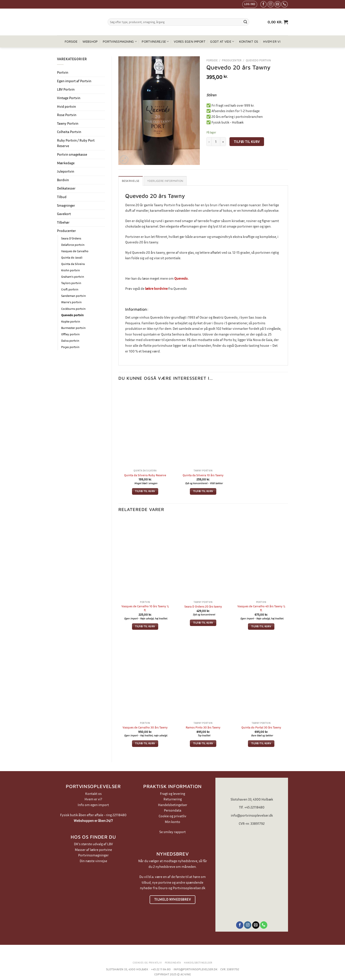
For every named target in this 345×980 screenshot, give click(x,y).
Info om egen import (93, 805)
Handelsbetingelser (173, 805)
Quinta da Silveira (73, 264)
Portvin (63, 72)
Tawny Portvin (68, 123)
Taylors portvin (71, 283)
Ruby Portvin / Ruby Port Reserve (76, 143)
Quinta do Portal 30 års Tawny (261, 727)
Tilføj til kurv (247, 142)
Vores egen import (190, 41)
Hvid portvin (66, 106)
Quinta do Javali (72, 257)
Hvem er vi (272, 41)
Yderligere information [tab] (165, 181)
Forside (71, 41)
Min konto (172, 822)
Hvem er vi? (93, 799)
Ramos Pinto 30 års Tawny (203, 727)
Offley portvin (70, 334)
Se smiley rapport (172, 832)
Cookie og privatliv (172, 816)
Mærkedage (66, 163)
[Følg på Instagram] (271, 4)
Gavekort (64, 214)
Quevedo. (181, 278)
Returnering (173, 799)
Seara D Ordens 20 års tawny (203, 606)
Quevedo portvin (72, 315)
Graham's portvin (73, 276)
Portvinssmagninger (93, 855)
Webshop (90, 41)
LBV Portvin (66, 89)
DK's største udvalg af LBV (93, 844)
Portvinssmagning (120, 41)
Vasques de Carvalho (75, 251)
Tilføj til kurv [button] (145, 491)
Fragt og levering (172, 794)
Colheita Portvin (69, 132)
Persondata (173, 810)
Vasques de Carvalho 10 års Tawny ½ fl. (145, 608)
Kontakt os (249, 41)
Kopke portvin (71, 321)
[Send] (245, 22)
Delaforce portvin (73, 245)
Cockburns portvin (73, 309)
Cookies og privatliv (147, 963)
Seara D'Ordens (71, 238)
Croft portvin (70, 289)
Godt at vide (222, 41)
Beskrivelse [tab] (131, 181)
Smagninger (66, 205)
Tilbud (62, 197)
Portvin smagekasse (72, 154)
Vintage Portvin (69, 98)
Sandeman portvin (73, 296)
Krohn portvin (71, 270)
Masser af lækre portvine (93, 850)
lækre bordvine (156, 288)
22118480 (119, 815)
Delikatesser (66, 188)
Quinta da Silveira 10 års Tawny (203, 475)
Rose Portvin (67, 115)
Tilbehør (63, 222)
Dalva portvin (70, 340)
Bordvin (63, 180)
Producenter (66, 231)
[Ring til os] (284, 4)
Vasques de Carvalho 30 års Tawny (145, 727)
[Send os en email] (278, 4)
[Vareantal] (216, 142)
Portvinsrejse (155, 41)
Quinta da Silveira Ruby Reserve (145, 475)
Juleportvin (66, 171)
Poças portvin (70, 347)
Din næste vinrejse (93, 861)
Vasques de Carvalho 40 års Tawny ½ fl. (261, 608)
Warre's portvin (71, 302)
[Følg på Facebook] (263, 4)
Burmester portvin (73, 328)
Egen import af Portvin (74, 81)
